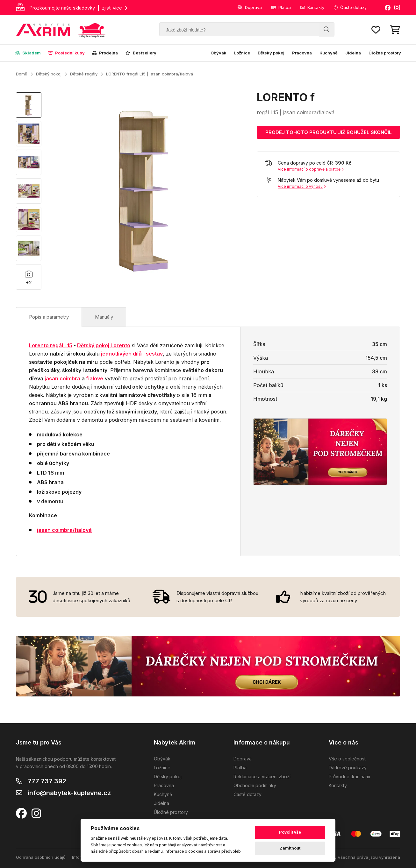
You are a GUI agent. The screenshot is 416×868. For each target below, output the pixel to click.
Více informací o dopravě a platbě (311, 169)
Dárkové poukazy (348, 768)
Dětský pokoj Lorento (104, 345)
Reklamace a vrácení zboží (262, 776)
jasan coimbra (62, 378)
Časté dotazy (350, 7)
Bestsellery (141, 53)
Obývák (219, 53)
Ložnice (242, 53)
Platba (281, 7)
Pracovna (302, 53)
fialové (95, 378)
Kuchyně (329, 53)
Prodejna (105, 53)
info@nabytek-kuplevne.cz (69, 793)
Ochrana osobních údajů (41, 857)
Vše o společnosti (348, 759)
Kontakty (312, 7)
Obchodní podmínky (255, 785)
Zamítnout (290, 848)
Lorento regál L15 (51, 345)
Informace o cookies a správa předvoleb (203, 851)
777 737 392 (47, 781)
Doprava (250, 7)
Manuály (104, 317)
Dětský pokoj (271, 53)
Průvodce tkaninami (349, 776)
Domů (22, 74)
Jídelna (353, 53)
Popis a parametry (49, 317)
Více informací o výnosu (302, 186)
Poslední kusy (67, 53)
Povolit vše (290, 832)
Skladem (28, 53)
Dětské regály (84, 74)
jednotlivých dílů (121, 354)
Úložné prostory (385, 53)
